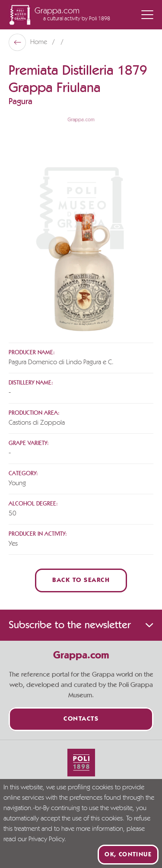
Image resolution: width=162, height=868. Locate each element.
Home (40, 42)
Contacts (81, 719)
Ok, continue (128, 855)
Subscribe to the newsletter (81, 625)
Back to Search (81, 580)
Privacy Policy (46, 839)
